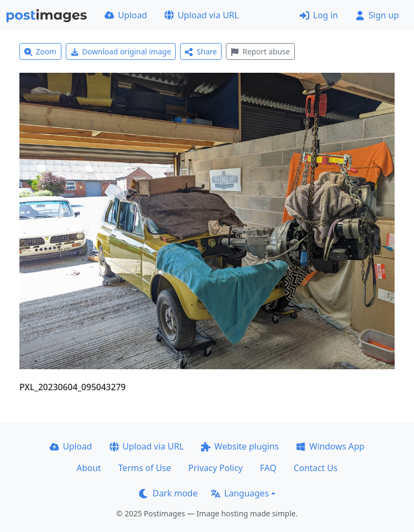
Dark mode (168, 493)
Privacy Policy (215, 468)
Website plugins (240, 446)
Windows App (330, 446)
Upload (126, 15)
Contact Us (316, 468)
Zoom (40, 51)
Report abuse (260, 51)
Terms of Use (144, 468)
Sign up (377, 15)
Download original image (121, 51)
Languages (240, 493)
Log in (319, 15)
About (89, 468)
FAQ (268, 468)
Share (201, 51)
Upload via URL (202, 15)
